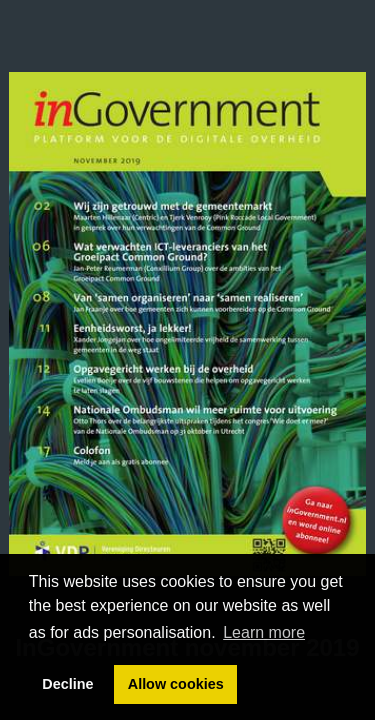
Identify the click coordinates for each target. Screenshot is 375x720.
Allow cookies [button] (176, 684)
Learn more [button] (264, 632)
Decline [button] (67, 684)
